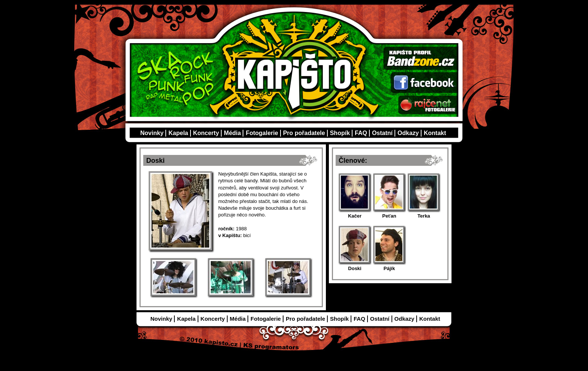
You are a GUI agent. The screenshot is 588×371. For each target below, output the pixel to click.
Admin (334, 352)
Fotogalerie (262, 133)
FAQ (361, 133)
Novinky (152, 133)
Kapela (178, 133)
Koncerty (206, 133)
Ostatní (382, 133)
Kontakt (435, 133)
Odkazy (408, 133)
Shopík (340, 133)
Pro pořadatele (304, 133)
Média (232, 133)
